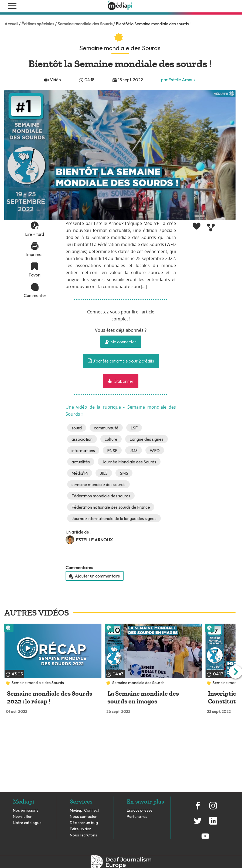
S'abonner (123, 381)
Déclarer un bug (84, 823)
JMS (134, 450)
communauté (106, 428)
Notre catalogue (27, 823)
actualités (81, 462)
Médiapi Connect (84, 810)
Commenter (35, 295)
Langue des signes (146, 439)
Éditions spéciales (38, 24)
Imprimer (35, 254)
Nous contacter (83, 817)
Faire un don (81, 829)
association (82, 439)
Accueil (11, 24)
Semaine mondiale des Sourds (85, 24)
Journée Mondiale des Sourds (129, 462)
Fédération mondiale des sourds (101, 496)
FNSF (112, 450)
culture (111, 439)
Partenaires (137, 817)
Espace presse (140, 810)
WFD (155, 450)
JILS (104, 473)
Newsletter (22, 817)
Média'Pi (80, 473)
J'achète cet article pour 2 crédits (121, 361)
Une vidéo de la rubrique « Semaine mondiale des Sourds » (121, 411)
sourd (77, 428)
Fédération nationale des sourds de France (111, 507)
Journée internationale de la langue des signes (114, 518)
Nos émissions (26, 810)
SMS (124, 473)
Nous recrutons (83, 835)
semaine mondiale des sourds (98, 484)
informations (83, 450)
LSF (134, 428)
